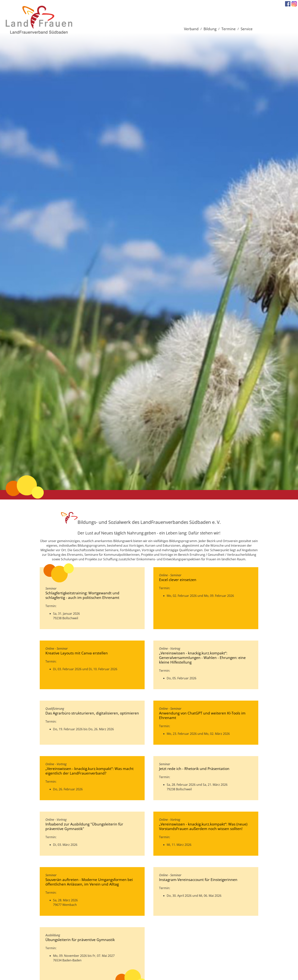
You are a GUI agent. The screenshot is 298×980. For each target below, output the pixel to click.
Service (247, 29)
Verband (191, 29)
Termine (229, 29)
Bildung (210, 29)
